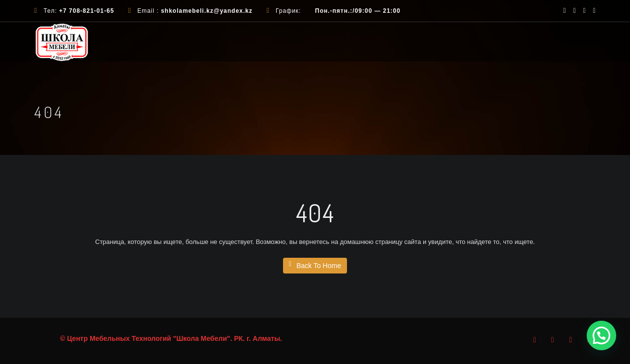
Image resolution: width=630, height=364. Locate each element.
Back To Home (315, 265)
